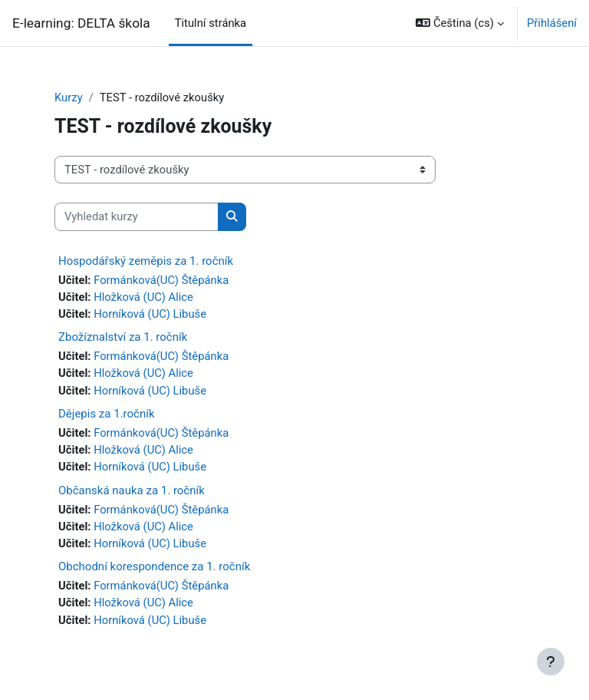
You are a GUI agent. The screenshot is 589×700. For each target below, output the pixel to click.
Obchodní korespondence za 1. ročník (154, 566)
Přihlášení (552, 23)
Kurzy (69, 97)
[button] (460, 23)
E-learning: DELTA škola (81, 23)
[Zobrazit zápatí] (551, 662)
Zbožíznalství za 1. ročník (123, 337)
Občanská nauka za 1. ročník (132, 490)
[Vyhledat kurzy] (137, 216)
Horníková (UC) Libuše (150, 314)
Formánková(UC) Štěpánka (161, 280)
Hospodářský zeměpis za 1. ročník (146, 261)
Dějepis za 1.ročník (107, 414)
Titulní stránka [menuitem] (211, 23)
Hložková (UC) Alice (143, 297)
